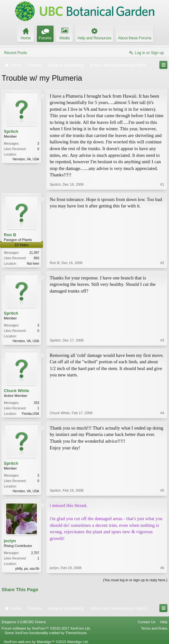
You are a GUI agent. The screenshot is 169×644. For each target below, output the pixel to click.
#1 (162, 184)
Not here (33, 264)
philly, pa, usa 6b (27, 569)
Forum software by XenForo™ (46, 628)
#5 (162, 490)
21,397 (34, 253)
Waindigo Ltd (77, 642)
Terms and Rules (154, 628)
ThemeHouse (76, 633)
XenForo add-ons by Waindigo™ (29, 642)
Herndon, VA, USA (26, 159)
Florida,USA (30, 414)
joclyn (10, 541)
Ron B (10, 235)
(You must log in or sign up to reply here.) (135, 580)
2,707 (35, 553)
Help (164, 622)
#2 (162, 263)
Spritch (11, 131)
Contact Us (147, 622)
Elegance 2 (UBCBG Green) (24, 622)
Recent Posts (16, 53)
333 (36, 403)
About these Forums (135, 38)
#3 (162, 340)
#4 (162, 413)
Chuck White (17, 391)
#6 (162, 568)
